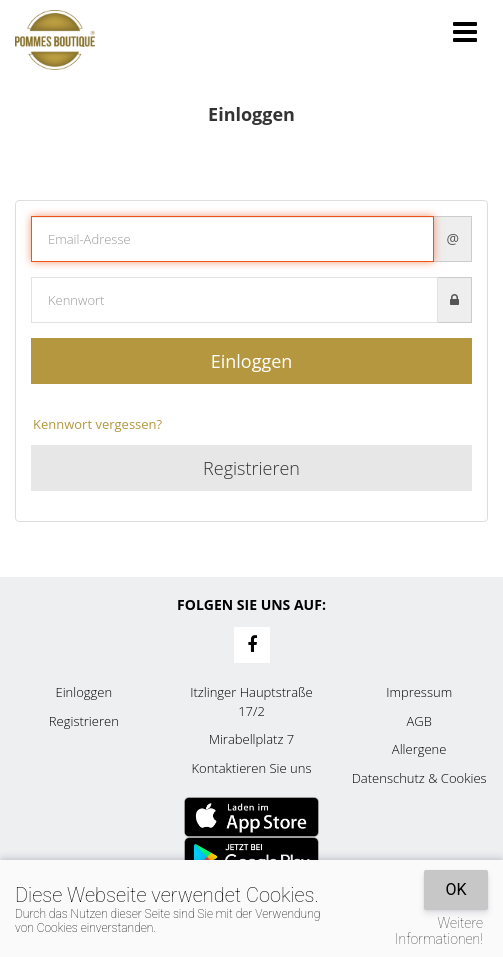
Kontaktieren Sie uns (251, 768)
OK (455, 889)
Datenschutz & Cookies (419, 778)
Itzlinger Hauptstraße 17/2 (251, 701)
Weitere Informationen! (439, 931)
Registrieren (251, 468)
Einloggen (252, 361)
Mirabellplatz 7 (252, 739)
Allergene (419, 749)
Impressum (419, 692)
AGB (418, 721)
